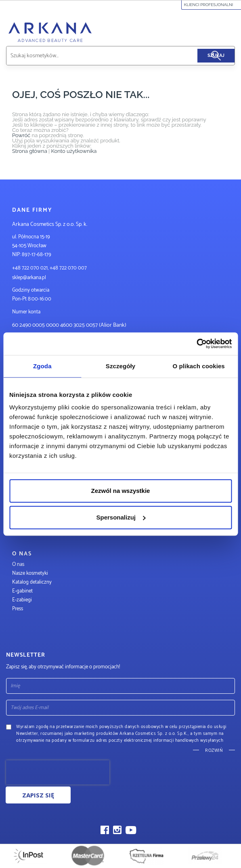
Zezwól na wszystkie (121, 491)
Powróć (21, 135)
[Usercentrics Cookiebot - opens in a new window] (196, 344)
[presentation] (58, 772)
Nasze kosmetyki (30, 573)
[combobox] (111, 56)
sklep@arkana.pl (29, 278)
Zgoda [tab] (42, 366)
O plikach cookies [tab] (199, 366)
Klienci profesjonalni (211, 5)
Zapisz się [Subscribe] (38, 795)
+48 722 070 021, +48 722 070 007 (49, 268)
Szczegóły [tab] (120, 366)
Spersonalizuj (121, 517)
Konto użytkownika (74, 151)
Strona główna (30, 151)
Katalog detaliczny (32, 582)
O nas (18, 564)
